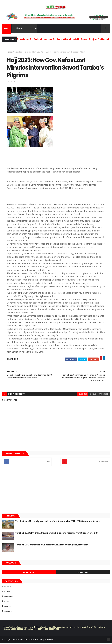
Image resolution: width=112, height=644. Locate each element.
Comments (83, 573)
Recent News (29, 573)
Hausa (7, 592)
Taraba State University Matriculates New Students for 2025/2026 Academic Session (58, 522)
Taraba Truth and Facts (27, 640)
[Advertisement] (56, 491)
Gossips (8, 587)
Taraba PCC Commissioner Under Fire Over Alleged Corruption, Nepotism (52, 545)
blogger (83, 395)
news (7, 602)
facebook (104, 395)
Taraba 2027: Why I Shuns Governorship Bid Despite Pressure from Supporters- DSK (57, 534)
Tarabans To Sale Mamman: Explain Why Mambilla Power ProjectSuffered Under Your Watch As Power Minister (63, 41)
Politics (8, 607)
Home (9, 52)
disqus (93, 395)
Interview (9, 597)
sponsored (9, 612)
